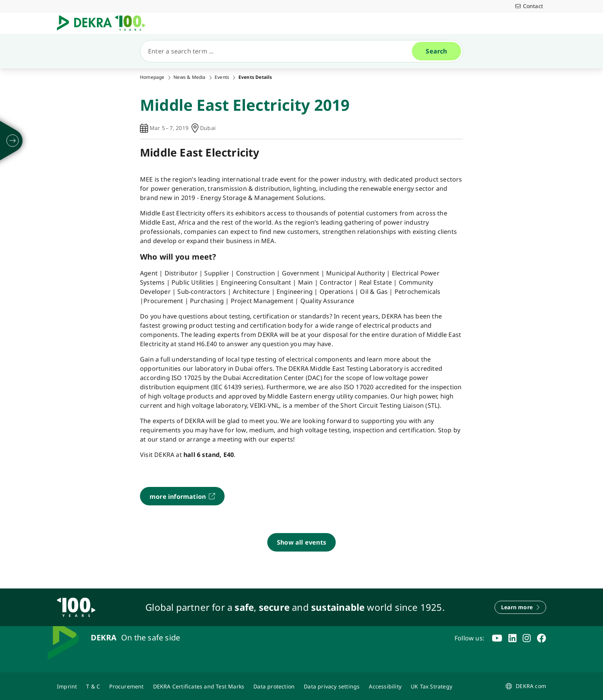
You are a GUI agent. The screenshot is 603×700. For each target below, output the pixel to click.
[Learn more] (520, 607)
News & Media (189, 77)
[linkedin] (512, 638)
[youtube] (497, 638)
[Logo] (104, 23)
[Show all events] (301, 542)
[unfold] (13, 141)
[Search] (279, 51)
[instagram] (527, 638)
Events (222, 77)
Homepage (152, 77)
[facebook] (541, 638)
